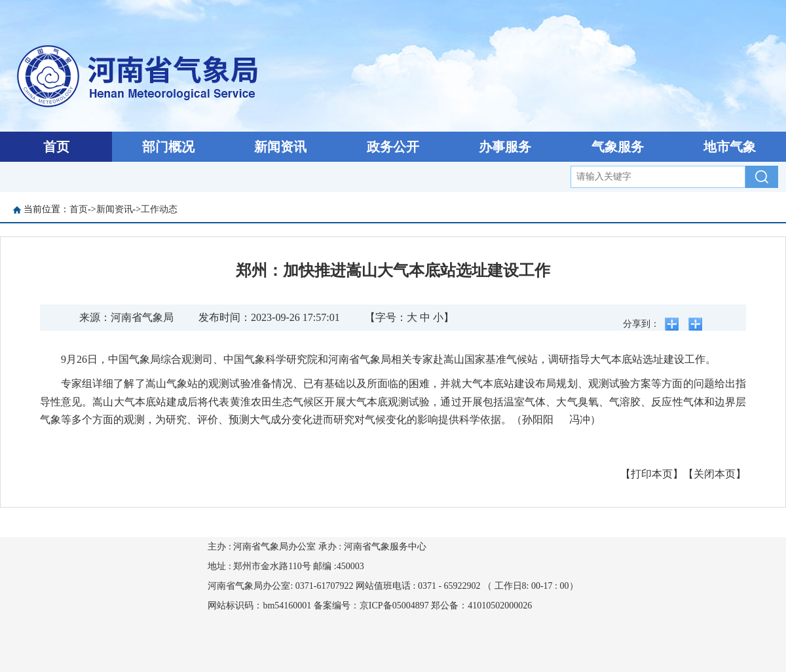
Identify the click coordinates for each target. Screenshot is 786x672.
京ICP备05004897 (394, 606)
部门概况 (168, 147)
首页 (56, 147)
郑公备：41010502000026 (481, 606)
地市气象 (730, 147)
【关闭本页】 (715, 474)
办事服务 (505, 147)
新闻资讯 (280, 147)
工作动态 (159, 209)
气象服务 (618, 147)
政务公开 (393, 147)
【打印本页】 (652, 474)
